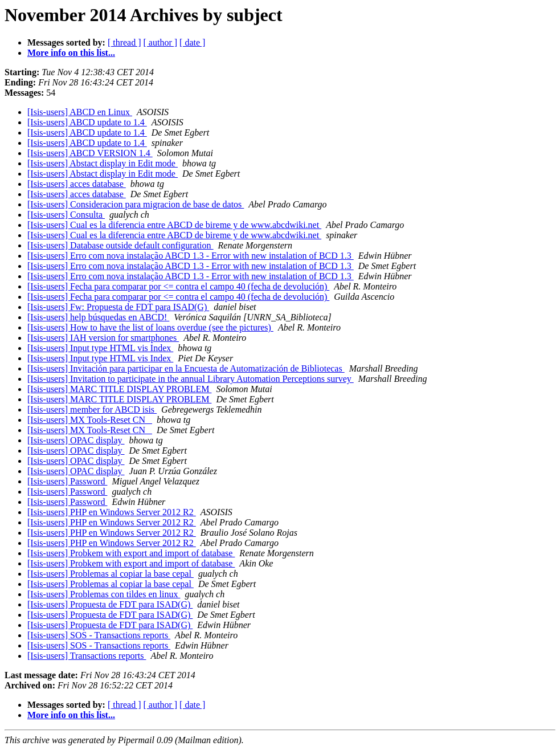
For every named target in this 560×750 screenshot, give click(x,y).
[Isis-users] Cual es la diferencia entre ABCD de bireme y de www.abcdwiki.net (174, 225)
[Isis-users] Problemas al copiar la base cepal (111, 574)
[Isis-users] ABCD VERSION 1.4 (90, 153)
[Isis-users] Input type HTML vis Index (100, 348)
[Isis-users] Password (67, 481)
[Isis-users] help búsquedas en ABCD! (98, 317)
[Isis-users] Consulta (66, 215)
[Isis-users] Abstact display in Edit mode (103, 163)
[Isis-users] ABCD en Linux (80, 112)
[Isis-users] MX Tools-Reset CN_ (90, 420)
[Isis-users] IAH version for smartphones (103, 338)
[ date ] (192, 42)
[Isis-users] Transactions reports (87, 656)
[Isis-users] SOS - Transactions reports (99, 635)
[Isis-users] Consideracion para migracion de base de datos (136, 204)
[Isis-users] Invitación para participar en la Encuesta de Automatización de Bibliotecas (186, 368)
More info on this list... (71, 53)
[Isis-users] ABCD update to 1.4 (87, 122)
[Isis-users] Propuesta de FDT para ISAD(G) (110, 604)
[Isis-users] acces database (77, 184)
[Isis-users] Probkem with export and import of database (131, 553)
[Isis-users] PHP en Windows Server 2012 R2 (112, 512)
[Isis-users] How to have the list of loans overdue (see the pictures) (150, 327)
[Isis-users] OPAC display (76, 440)
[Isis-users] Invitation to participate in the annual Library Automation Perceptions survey (191, 379)
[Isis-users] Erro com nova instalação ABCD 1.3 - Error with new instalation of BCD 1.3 (191, 256)
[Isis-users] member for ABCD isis (92, 409)
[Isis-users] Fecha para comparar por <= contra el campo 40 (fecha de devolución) (178, 286)
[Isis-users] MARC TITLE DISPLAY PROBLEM (119, 389)
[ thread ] (124, 42)
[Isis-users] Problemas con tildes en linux (104, 594)
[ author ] (161, 42)
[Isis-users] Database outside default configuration (120, 245)
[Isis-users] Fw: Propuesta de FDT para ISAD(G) (118, 307)
